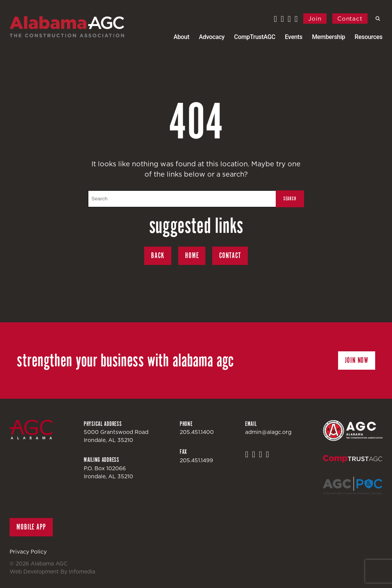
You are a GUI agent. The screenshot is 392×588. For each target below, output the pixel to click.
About (181, 37)
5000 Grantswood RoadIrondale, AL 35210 (116, 436)
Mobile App (31, 527)
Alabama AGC (67, 27)
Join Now (357, 360)
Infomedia (82, 572)
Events (294, 37)
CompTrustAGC (255, 37)
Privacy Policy (28, 552)
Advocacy (212, 37)
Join (315, 19)
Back (158, 256)
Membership (329, 37)
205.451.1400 (197, 432)
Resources (368, 37)
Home (192, 256)
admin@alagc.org (268, 432)
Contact (350, 19)
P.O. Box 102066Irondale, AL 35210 (108, 472)
